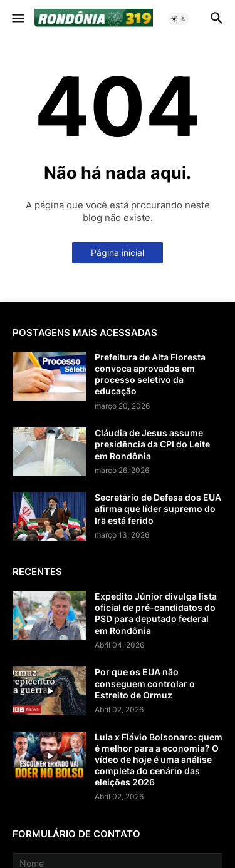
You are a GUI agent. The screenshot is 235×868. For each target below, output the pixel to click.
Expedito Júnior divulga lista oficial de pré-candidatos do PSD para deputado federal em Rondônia (156, 613)
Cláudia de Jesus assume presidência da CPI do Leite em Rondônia (152, 444)
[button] (17, 19)
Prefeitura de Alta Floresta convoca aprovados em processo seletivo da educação (150, 374)
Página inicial (118, 253)
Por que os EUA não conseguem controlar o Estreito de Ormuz (145, 683)
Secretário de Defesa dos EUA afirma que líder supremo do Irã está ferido (158, 508)
